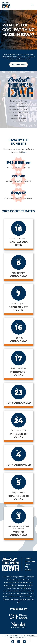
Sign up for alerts (18, 64)
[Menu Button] (32, 5)
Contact (28, 570)
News (27, 564)
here (24, 152)
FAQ (27, 567)
